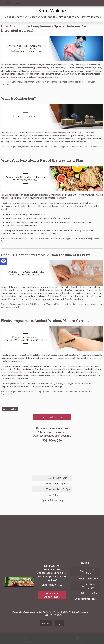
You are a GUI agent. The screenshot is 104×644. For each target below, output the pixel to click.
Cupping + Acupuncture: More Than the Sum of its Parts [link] (46, 255)
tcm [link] (94, 82)
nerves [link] (81, 391)
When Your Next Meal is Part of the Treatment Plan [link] (42, 160)
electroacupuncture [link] (69, 391)
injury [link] (72, 82)
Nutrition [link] (34, 238)
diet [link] (74, 238)
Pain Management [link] (30, 82)
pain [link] (101, 304)
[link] (4, 261)
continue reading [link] (49, 77)
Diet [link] (12, 238)
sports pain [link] (86, 82)
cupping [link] (95, 304)
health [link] (84, 238)
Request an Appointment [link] (52, 417)
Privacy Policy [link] (55, 615)
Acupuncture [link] (16, 82)
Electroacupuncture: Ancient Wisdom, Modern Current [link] (45, 321)
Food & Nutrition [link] (22, 238)
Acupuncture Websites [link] (22, 612)
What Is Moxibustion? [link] (18, 98)
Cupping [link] (26, 304)
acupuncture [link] (63, 82)
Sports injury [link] (44, 82)
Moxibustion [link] (27, 147)
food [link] (78, 238)
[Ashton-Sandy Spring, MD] (52, 537)
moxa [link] (69, 147)
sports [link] (78, 82)
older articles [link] (10, 409)
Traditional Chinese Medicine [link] (46, 147)
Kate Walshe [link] (52, 10)
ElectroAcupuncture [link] (31, 391)
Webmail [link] (46, 623)
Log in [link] (59, 623)
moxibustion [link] (78, 147)
